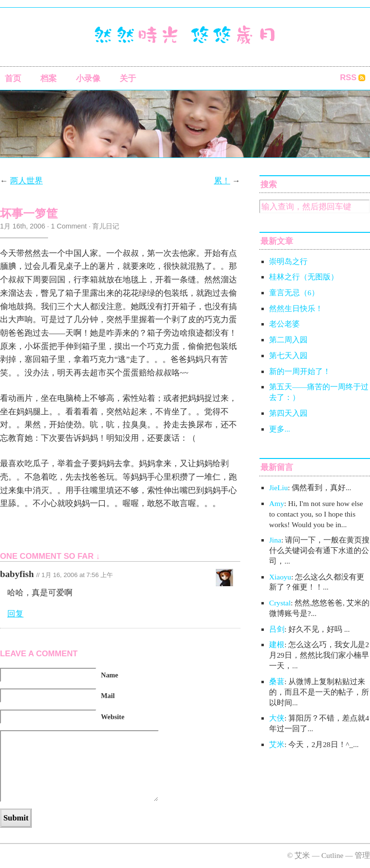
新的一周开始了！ (300, 371)
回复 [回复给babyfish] (15, 614)
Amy (277, 503)
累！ (222, 181)
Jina (275, 540)
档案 (49, 78)
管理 (362, 855)
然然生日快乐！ (296, 308)
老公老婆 (284, 324)
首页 (13, 78)
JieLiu (278, 488)
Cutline (333, 855)
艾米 (277, 744)
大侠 (277, 718)
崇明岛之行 (288, 261)
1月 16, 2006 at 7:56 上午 (77, 575)
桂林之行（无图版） (304, 277)
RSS (348, 78)
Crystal (280, 603)
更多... (280, 429)
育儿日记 (106, 226)
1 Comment (69, 226)
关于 (128, 78)
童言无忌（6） (294, 293)
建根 (277, 645)
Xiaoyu (280, 577)
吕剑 (277, 629)
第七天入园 (288, 356)
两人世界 (26, 181)
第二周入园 (288, 340)
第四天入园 (288, 413)
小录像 (88, 78)
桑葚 (277, 681)
